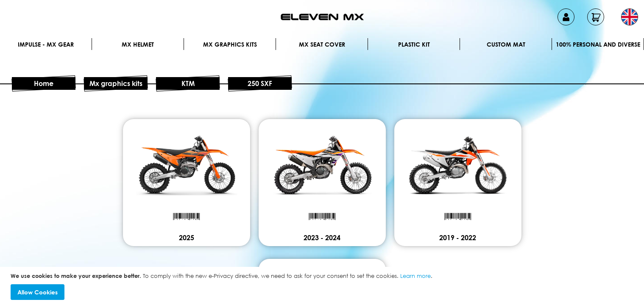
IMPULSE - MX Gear (46, 44)
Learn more (415, 276)
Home (44, 83)
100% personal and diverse (598, 44)
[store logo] (322, 17)
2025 (187, 238)
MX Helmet (138, 44)
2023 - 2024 (322, 238)
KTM (188, 83)
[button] (630, 17)
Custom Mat (506, 44)
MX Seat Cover (322, 44)
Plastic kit (414, 44)
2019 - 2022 (458, 238)
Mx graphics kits (230, 44)
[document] (323, 286)
